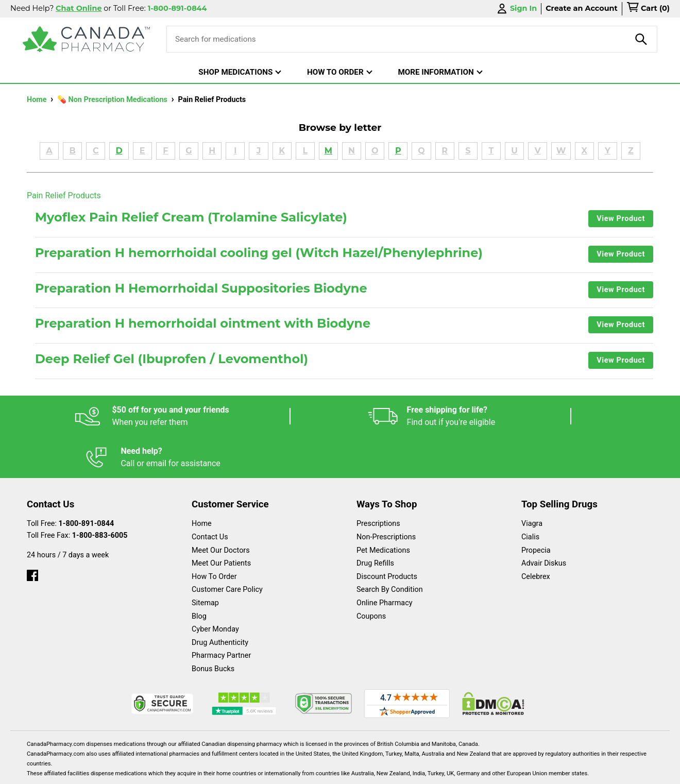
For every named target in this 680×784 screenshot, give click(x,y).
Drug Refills (375, 522)
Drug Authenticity (220, 601)
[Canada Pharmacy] (86, 39)
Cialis (530, 496)
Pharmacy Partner (221, 614)
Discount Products (387, 535)
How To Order (214, 535)
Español (327, 771)
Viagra (532, 482)
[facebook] (32, 532)
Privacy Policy (496, 771)
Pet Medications (383, 509)
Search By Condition (390, 548)
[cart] (648, 9)
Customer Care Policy (227, 548)
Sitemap (205, 562)
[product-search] (641, 39)
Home (38, 100)
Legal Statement (428, 771)
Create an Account (582, 8)
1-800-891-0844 (87, 482)
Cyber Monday (215, 588)
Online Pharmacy (385, 562)
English (371, 771)
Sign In (516, 8)
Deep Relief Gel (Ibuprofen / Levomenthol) (172, 359)
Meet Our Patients (221, 522)
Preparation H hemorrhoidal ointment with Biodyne (203, 323)
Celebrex (536, 535)
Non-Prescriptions (386, 496)
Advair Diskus (544, 522)
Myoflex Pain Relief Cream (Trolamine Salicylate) (191, 217)
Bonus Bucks (213, 628)
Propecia (536, 509)
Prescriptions (378, 482)
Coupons (371, 575)
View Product (621, 219)
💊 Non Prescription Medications (113, 100)
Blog (199, 575)
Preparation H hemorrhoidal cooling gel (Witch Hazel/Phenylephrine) (259, 253)
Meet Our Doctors (221, 509)
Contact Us (210, 496)
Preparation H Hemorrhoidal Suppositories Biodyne (201, 288)
